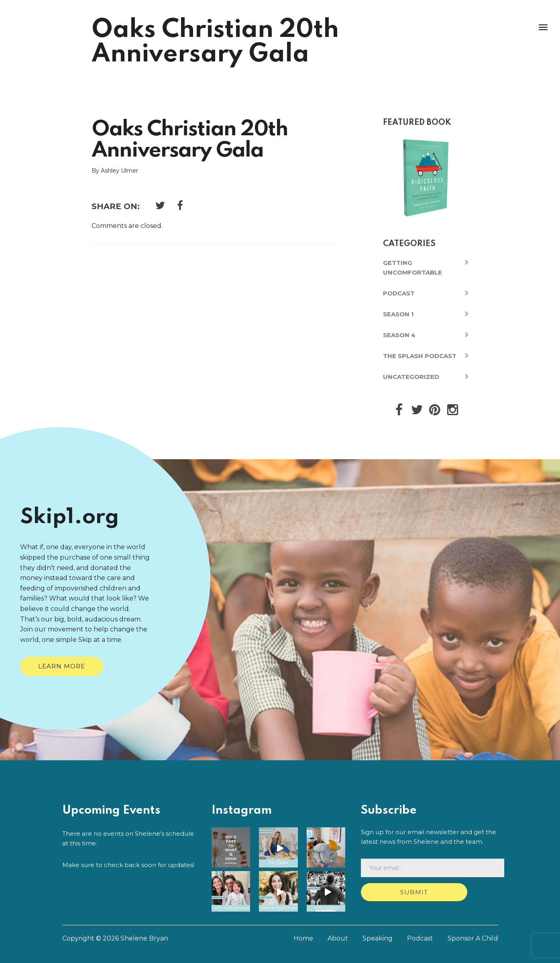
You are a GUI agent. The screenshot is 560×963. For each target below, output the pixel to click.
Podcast (399, 293)
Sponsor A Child (473, 938)
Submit (414, 892)
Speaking (378, 938)
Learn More (62, 666)
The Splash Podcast (420, 356)
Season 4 (399, 335)
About (338, 938)
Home (303, 938)
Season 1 (398, 314)
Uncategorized (411, 377)
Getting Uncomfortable (412, 268)
